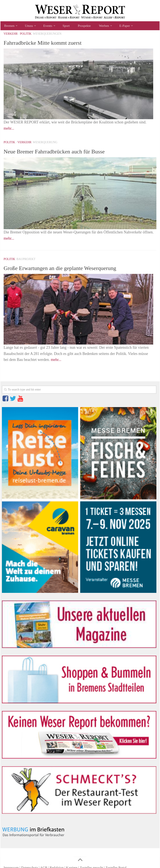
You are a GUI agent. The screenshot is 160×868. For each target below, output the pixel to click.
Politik (26, 35)
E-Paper (116, 26)
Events (45, 26)
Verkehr (11, 35)
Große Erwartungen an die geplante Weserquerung (72, 269)
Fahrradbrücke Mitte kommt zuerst (51, 44)
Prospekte (79, 26)
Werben (96, 26)
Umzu (27, 26)
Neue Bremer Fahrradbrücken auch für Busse (65, 153)
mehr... (9, 130)
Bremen (9, 26)
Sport (62, 26)
